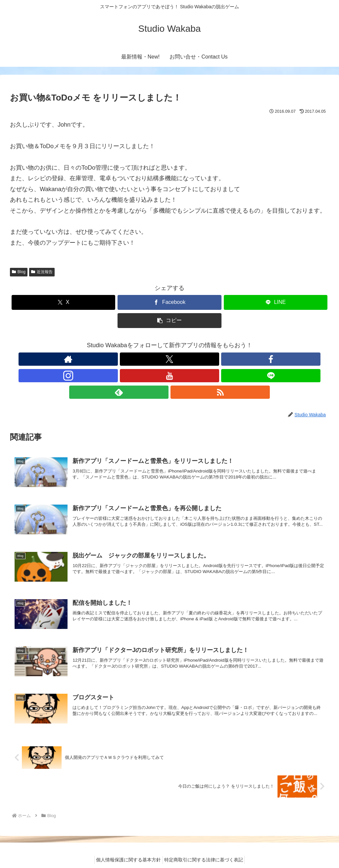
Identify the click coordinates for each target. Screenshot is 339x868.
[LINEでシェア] (276, 302)
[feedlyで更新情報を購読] (208, 359)
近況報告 (42, 272)
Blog (19, 272)
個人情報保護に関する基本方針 (127, 847)
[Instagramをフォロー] (162, 359)
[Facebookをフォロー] (147, 359)
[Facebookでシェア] (169, 302)
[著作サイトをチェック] (116, 359)
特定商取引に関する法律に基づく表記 (206, 847)
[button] (169, 321)
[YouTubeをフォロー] (177, 359)
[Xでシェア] (63, 302)
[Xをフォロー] (131, 359)
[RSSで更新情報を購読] (223, 359)
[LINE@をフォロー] (192, 359)
